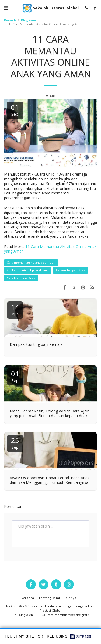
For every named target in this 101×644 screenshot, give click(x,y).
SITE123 (39, 615)
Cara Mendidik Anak (21, 278)
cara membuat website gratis (68, 615)
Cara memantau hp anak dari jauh (31, 262)
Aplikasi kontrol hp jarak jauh (28, 270)
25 (15, 443)
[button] (6, 8)
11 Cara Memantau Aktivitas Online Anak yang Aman (50, 249)
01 (15, 376)
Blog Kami (28, 20)
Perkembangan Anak (70, 270)
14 (15, 309)
